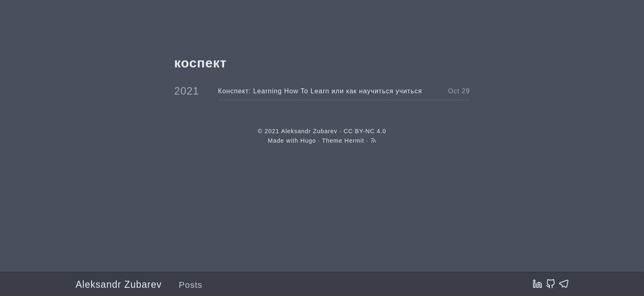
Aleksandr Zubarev (119, 284)
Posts (191, 285)
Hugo (308, 141)
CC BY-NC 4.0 (365, 131)
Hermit (354, 141)
